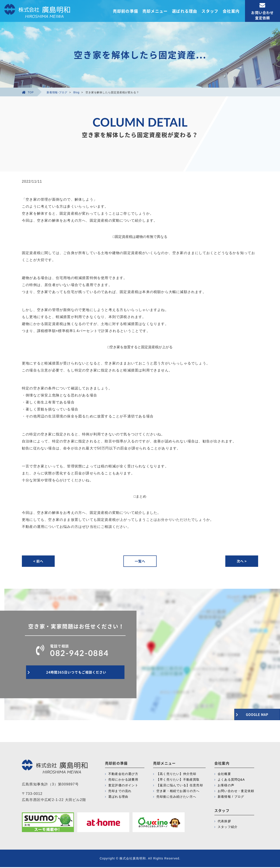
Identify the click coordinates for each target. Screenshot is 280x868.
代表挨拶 (224, 822)
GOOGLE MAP (249, 713)
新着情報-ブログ (57, 92)
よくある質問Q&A (231, 780)
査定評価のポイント (123, 786)
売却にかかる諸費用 (123, 780)
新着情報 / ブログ (231, 797)
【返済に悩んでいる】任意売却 (180, 786)
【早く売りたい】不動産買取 (178, 780)
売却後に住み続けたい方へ (176, 797)
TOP (28, 92)
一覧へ (140, 561)
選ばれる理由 (185, 11)
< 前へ (39, 561)
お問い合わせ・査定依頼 (236, 792)
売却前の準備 (125, 11)
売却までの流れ (120, 792)
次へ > (241, 561)
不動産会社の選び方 (123, 775)
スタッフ (210, 11)
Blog (77, 92)
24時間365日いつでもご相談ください (75, 675)
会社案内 (231, 11)
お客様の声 (226, 786)
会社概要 (224, 775)
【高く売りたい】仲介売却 (176, 775)
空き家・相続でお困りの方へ (178, 792)
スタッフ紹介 (228, 828)
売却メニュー (155, 11)
